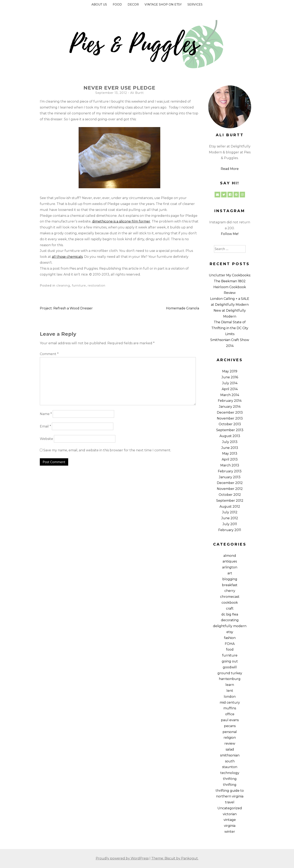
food (230, 649)
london (230, 697)
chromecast (230, 597)
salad (230, 749)
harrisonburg (230, 679)
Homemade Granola (183, 308)
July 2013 (230, 442)
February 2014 (230, 401)
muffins (230, 708)
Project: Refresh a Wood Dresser (66, 308)
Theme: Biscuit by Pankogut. (175, 858)
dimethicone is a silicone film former (121, 221)
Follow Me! (230, 234)
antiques (230, 561)
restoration (97, 286)
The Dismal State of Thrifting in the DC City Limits (230, 328)
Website (46, 439)
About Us (99, 4)
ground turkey (230, 673)
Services (195, 4)
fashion (230, 638)
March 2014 (230, 395)
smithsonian (230, 755)
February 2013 (230, 471)
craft (230, 608)
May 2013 (230, 453)
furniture (79, 286)
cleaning (63, 286)
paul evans (230, 720)
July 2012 (230, 512)
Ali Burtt (137, 93)
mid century (230, 702)
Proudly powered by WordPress (122, 858)
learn (230, 685)
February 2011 (230, 530)
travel (230, 802)
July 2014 (230, 383)
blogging (230, 579)
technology (230, 773)
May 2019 (230, 371)
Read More (230, 169)
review (230, 743)
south (230, 761)
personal (230, 732)
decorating (230, 620)
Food (117, 4)
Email (45, 426)
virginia (230, 826)
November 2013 (230, 418)
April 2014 (230, 389)
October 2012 (230, 495)
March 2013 (230, 465)
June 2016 (230, 377)
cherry (230, 591)
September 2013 (230, 430)
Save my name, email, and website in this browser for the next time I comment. (107, 450)
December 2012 (230, 483)
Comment (49, 354)
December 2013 (230, 412)
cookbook (230, 603)
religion (230, 738)
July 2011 (230, 524)
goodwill (230, 667)
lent (230, 691)
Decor (133, 4)
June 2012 (230, 518)
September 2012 (230, 501)
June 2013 (230, 448)
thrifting (230, 785)
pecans (230, 726)
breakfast (230, 585)
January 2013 (230, 477)
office (230, 714)
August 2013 (230, 436)
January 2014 (230, 407)
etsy (230, 632)
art (230, 573)
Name (46, 414)
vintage (230, 820)
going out (230, 661)
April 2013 (230, 459)
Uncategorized (230, 808)
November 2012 (230, 489)
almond (230, 556)
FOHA (230, 644)
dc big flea (230, 614)
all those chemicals (67, 257)
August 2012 (230, 507)
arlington (230, 567)
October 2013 (230, 424)
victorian (230, 814)
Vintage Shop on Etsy (163, 4)
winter (230, 832)
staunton (230, 767)
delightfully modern (230, 626)
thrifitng (230, 779)
